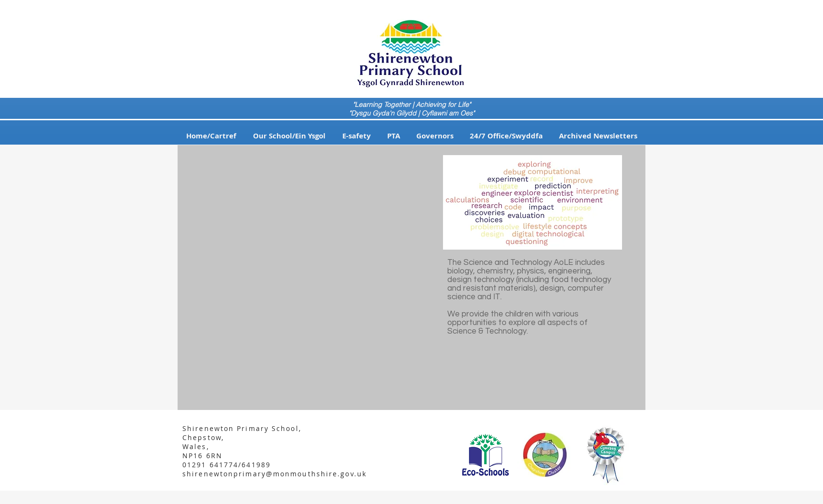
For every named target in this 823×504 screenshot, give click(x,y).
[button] (289, 136)
